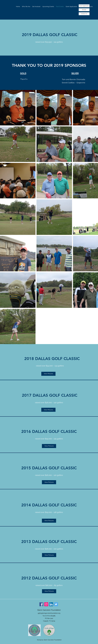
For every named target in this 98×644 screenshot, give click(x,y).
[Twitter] (56, 604)
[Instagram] (46, 604)
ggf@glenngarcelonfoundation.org (49, 613)
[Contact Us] (84, 14)
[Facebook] (41, 604)
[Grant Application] (84, 6)
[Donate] (84, 10)
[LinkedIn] (51, 604)
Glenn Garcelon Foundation (49, 610)
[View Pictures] (48, 374)
